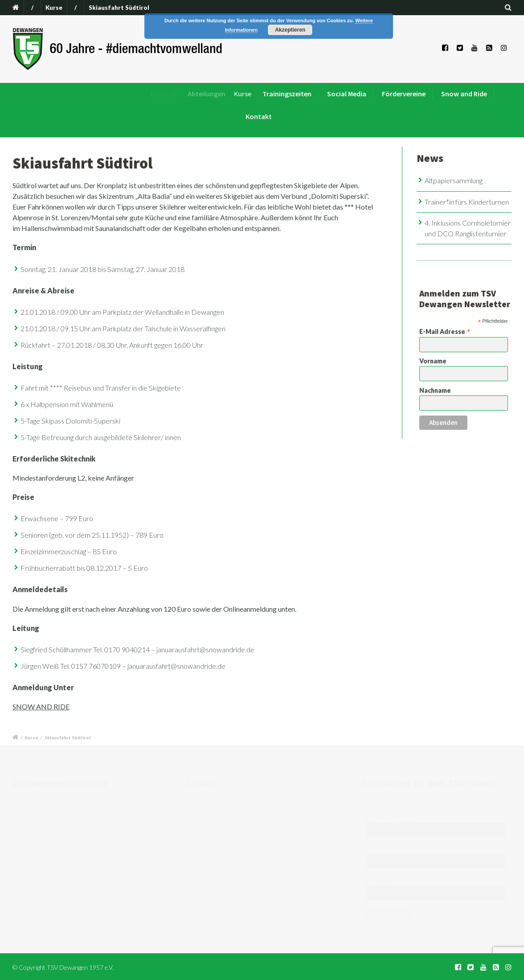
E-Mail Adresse (445, 331)
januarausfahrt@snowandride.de (205, 649)
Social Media (349, 94)
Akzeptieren (290, 30)
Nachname (435, 390)
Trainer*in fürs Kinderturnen (467, 202)
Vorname (433, 361)
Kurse (54, 8)
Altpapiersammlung (454, 180)
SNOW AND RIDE (41, 706)
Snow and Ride (464, 94)
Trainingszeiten (295, 94)
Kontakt (259, 116)
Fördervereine (404, 94)
